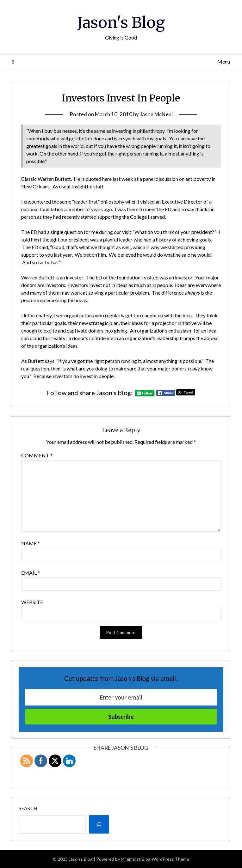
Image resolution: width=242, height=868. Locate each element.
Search (28, 808)
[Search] (99, 824)
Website (32, 602)
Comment (37, 455)
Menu (224, 61)
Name (31, 543)
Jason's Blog (121, 22)
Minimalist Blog (136, 859)
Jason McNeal (156, 114)
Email (31, 573)
